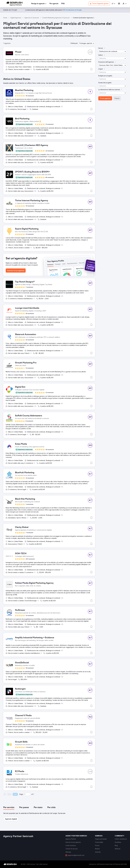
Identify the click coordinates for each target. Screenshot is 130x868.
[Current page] (27, 794)
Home (5, 18)
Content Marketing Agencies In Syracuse (56, 18)
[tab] (9, 808)
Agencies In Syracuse (32, 18)
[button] (114, 4)
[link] (54, 4)
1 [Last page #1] (33, 794)
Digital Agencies (16, 18)
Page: (21, 794)
